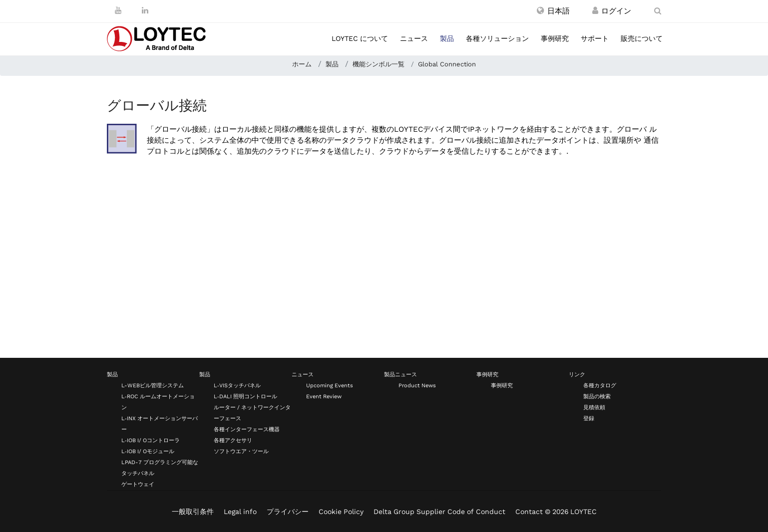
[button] (553, 11)
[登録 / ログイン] (595, 11)
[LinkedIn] (145, 10)
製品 (447, 38)
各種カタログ (600, 386)
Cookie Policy (341, 512)
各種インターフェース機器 (247, 429)
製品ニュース (400, 375)
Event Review (324, 397)
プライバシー (288, 512)
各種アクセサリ (233, 440)
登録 (589, 418)
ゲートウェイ (138, 484)
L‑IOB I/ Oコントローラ (151, 440)
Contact (529, 512)
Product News (417, 386)
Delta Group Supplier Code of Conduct (439, 512)
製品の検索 (597, 397)
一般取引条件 (193, 512)
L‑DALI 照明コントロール (245, 397)
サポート (595, 38)
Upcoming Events (330, 386)
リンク (577, 375)
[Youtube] (118, 10)
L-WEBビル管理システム (153, 386)
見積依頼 (594, 407)
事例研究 (555, 38)
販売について (642, 38)
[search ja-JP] (658, 11)
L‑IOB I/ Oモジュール (148, 451)
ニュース (414, 38)
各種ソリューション (497, 38)
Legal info (240, 512)
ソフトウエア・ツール (241, 451)
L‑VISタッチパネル (237, 386)
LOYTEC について (360, 38)
